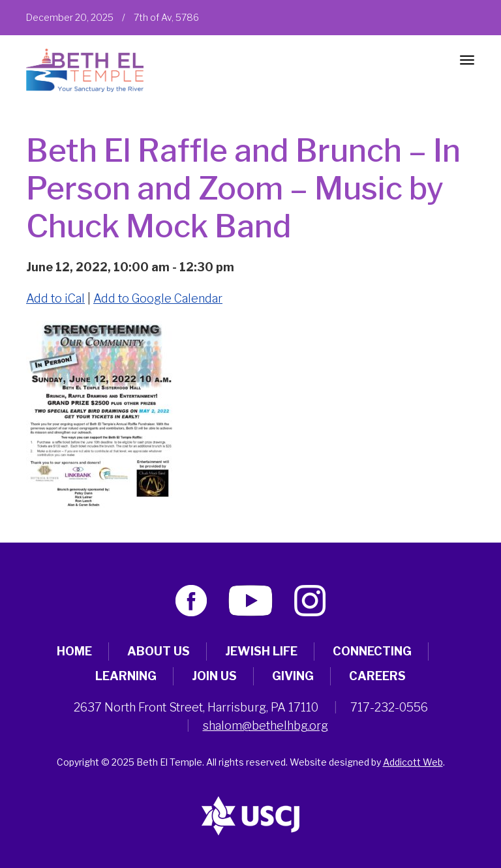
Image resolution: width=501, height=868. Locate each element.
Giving (293, 676)
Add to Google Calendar (158, 298)
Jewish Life (261, 651)
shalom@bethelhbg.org (266, 726)
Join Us (214, 676)
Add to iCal (55, 298)
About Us (159, 651)
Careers (377, 676)
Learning (126, 676)
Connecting (372, 651)
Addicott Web (413, 762)
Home (74, 651)
